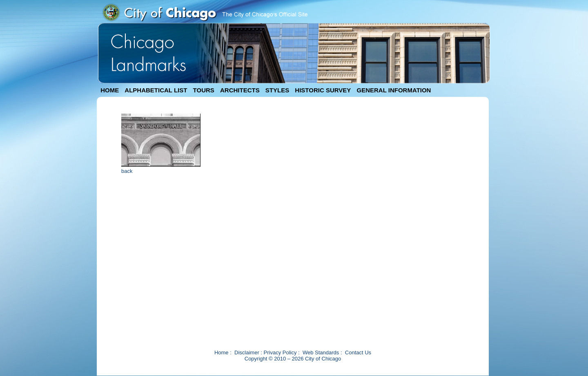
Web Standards (321, 352)
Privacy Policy (280, 352)
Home (222, 352)
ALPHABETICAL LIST (156, 90)
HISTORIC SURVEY (323, 90)
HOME (110, 90)
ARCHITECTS (240, 90)
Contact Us (358, 352)
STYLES (277, 90)
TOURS (204, 90)
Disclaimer (247, 352)
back (127, 171)
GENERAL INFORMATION (394, 90)
